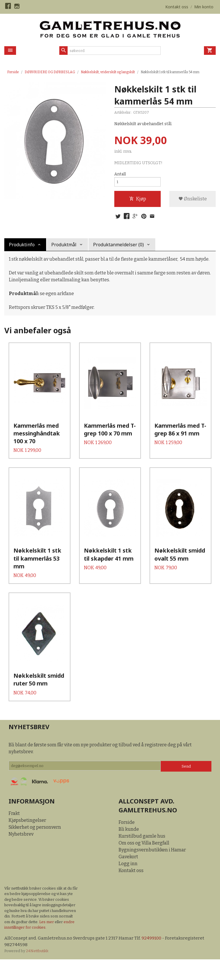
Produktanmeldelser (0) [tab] (118, 247)
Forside (13, 72)
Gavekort (128, 877)
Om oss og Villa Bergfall (144, 863)
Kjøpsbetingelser (27, 840)
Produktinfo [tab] (22, 247)
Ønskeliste (193, 201)
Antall (120, 174)
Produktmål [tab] (64, 247)
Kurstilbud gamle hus (142, 856)
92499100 (154, 958)
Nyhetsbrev (21, 854)
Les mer (47, 942)
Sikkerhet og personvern (35, 847)
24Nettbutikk (37, 971)
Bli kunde (129, 849)
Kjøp (138, 201)
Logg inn (128, 883)
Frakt (14, 833)
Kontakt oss (131, 890)
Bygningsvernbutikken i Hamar (152, 870)
